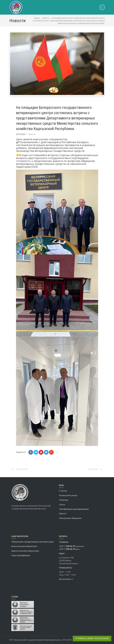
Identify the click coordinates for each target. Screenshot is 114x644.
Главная (37, 18)
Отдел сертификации (21, 555)
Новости (46, 18)
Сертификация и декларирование (74, 509)
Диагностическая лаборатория (25, 551)
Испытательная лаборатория (24, 546)
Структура (64, 500)
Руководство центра (68, 495)
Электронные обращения (70, 518)
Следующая (93, 469)
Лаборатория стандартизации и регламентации (33, 542)
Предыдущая (22, 469)
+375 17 (67, 546)
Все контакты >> (66, 579)
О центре (63, 491)
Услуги (62, 505)
